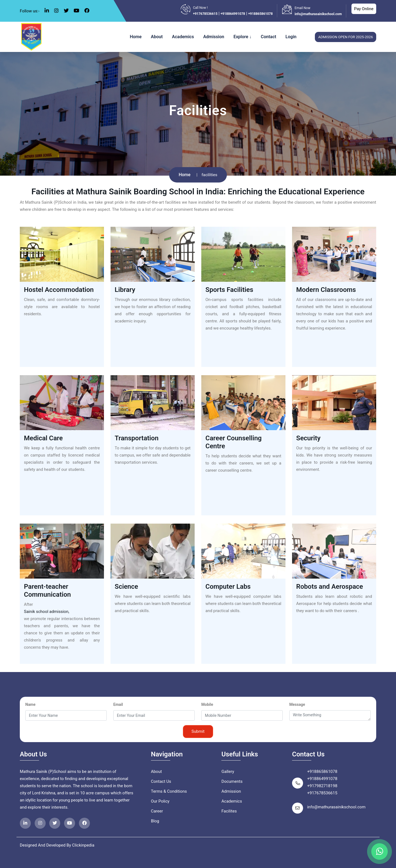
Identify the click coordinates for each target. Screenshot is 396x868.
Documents (232, 781)
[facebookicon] (84, 823)
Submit (198, 731)
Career (157, 811)
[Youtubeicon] (70, 823)
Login (291, 37)
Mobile (207, 704)
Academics (183, 37)
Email (118, 704)
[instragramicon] (40, 823)
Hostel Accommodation (59, 290)
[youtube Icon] (76, 11)
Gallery (228, 772)
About (157, 37)
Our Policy (160, 801)
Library (125, 290)
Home (136, 37)
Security (308, 438)
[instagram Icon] (56, 11)
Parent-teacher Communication (47, 591)
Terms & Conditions (169, 791)
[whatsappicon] (380, 852)
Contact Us (161, 781)
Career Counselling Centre (234, 442)
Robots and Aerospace (330, 587)
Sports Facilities (229, 290)
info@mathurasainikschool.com (318, 14)
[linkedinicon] (25, 823)
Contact (268, 37)
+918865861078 (260, 14)
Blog (155, 821)
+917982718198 (322, 786)
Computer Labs (228, 587)
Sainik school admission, (47, 612)
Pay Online (364, 9)
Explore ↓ (243, 37)
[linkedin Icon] (47, 11)
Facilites (229, 811)
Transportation (137, 438)
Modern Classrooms (326, 290)
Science (126, 587)
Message (297, 704)
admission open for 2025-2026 (346, 37)
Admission (214, 37)
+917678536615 (205, 14)
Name (30, 704)
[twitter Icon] (66, 11)
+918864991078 (233, 14)
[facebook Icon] (87, 11)
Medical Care (43, 438)
